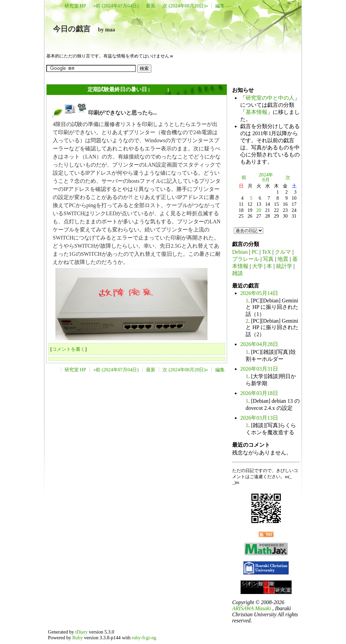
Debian (240, 252)
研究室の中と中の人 (270, 98)
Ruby (78, 638)
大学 (257, 266)
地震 (283, 259)
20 (259, 210)
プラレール (246, 259)
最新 (151, 6)
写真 (268, 259)
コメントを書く (69, 349)
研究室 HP (75, 6)
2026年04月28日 (259, 344)
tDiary (82, 632)
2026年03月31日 (259, 369)
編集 (220, 6)
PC (255, 252)
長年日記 (158, 90)
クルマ (283, 252)
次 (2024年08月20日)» (185, 6)
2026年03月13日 (259, 418)
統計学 (284, 266)
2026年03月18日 (259, 393)
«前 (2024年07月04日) (116, 6)
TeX (266, 252)
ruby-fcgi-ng (144, 638)
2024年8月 (266, 177)
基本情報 (256, 112)
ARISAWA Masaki (252, 608)
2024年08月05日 (67, 89)
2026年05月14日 (259, 293)
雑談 (238, 273)
